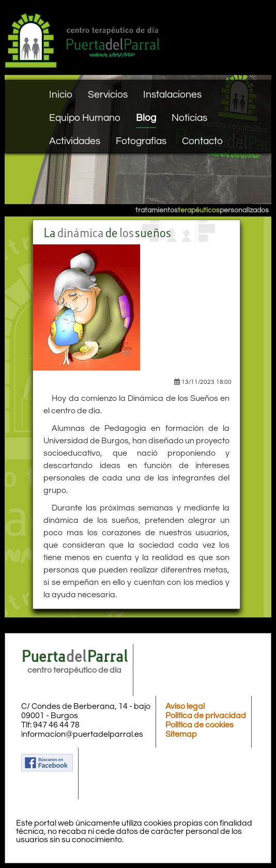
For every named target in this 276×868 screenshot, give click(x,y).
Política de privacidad (206, 716)
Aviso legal (185, 706)
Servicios (108, 95)
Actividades (75, 141)
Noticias (189, 118)
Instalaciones (172, 95)
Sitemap (181, 734)
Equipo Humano (85, 118)
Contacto (202, 141)
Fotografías (141, 141)
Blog (146, 118)
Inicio (61, 95)
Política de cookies (200, 725)
